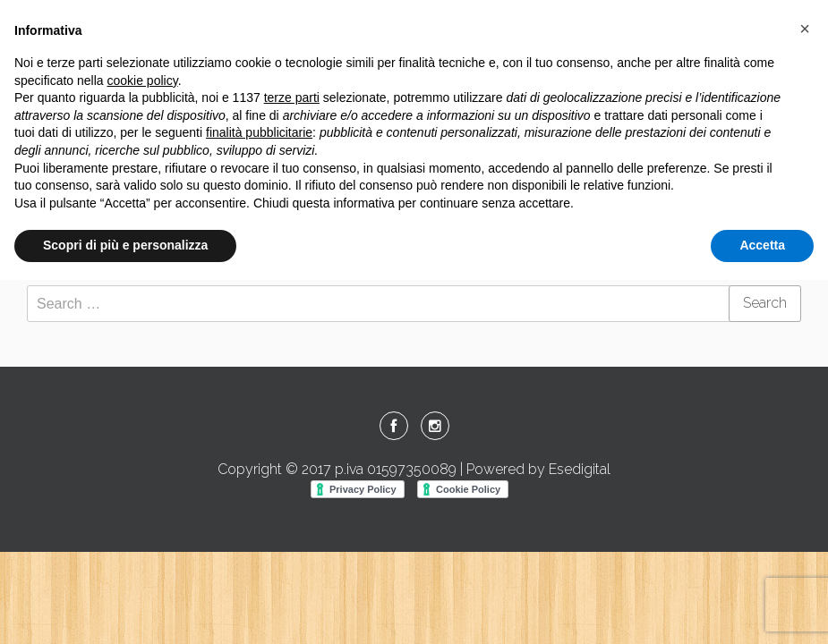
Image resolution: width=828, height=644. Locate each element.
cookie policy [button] (143, 80)
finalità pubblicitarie (259, 132)
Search (765, 303)
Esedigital (580, 469)
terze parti (292, 97)
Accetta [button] (762, 245)
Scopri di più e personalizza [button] (125, 245)
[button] (805, 29)
